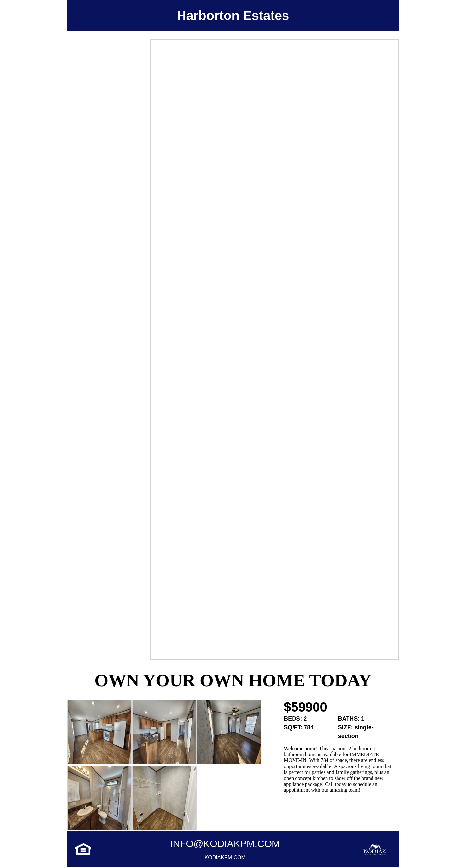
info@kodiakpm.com (225, 844)
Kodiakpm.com (225, 857)
